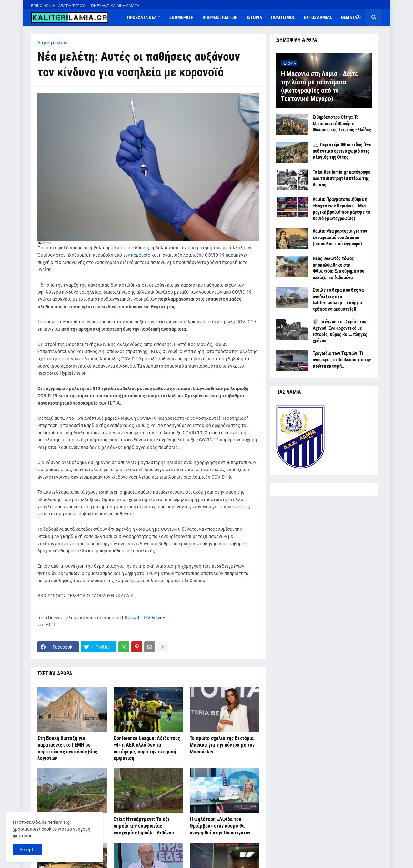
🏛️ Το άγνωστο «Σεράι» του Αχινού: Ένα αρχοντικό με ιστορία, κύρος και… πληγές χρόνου (340, 331)
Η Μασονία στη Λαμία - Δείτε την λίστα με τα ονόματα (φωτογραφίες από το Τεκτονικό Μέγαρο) (320, 86)
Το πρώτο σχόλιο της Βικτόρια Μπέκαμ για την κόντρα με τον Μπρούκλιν (222, 745)
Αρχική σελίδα (52, 43)
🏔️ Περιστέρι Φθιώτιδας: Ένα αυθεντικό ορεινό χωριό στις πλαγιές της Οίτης (342, 151)
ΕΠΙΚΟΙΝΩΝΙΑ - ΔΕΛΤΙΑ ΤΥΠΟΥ (58, 6)
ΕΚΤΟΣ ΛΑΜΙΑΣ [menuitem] (318, 17)
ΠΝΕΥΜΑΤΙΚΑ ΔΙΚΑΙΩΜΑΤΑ (115, 6)
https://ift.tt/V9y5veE (143, 618)
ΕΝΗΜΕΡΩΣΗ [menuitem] (181, 17)
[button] (358, 17)
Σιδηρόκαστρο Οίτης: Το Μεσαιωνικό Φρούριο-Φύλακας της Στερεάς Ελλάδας (342, 123)
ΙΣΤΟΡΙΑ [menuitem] (254, 17)
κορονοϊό (141, 255)
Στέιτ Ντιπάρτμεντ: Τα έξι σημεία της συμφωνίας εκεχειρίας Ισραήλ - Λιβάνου (144, 826)
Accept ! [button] (27, 850)
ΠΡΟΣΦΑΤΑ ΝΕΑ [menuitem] (142, 17)
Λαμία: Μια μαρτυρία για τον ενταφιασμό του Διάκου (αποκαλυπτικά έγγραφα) (340, 237)
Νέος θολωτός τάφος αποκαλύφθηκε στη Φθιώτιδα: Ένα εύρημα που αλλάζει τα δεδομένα (338, 268)
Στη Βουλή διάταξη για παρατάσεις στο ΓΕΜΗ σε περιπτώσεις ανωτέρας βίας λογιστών (67, 748)
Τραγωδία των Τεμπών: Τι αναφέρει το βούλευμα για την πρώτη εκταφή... (342, 360)
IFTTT (50, 625)
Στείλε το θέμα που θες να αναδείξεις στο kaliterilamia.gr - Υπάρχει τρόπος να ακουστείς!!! (338, 300)
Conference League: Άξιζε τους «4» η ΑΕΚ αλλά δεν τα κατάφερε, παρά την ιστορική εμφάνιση (147, 748)
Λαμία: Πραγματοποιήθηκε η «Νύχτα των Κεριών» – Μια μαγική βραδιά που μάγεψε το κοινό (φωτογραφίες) (341, 209)
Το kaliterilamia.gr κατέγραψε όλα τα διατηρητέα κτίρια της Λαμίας (342, 178)
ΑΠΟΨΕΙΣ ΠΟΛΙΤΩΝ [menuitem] (220, 17)
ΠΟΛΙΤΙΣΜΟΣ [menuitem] (283, 17)
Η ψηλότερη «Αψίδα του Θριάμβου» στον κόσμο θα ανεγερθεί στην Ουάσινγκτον (220, 826)
